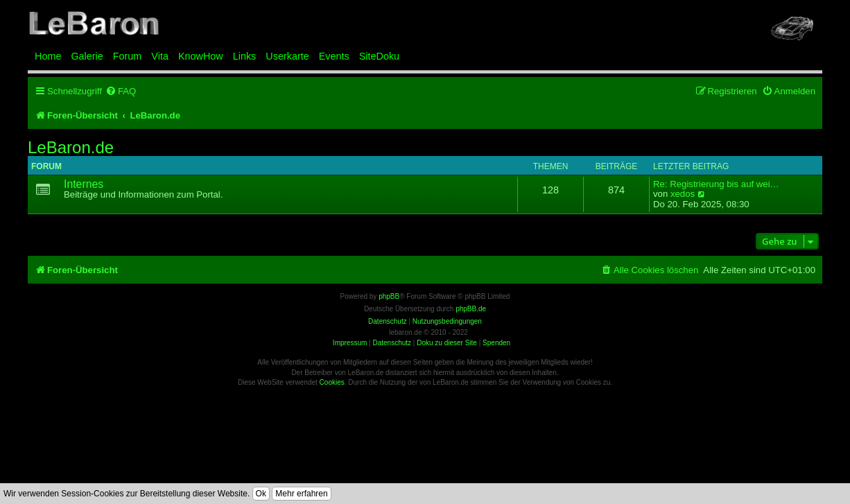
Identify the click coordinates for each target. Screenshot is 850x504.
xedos (683, 194)
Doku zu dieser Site (447, 343)
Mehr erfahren (301, 494)
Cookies (332, 382)
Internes (84, 184)
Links (245, 56)
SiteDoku (379, 56)
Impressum (350, 343)
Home (48, 56)
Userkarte (287, 56)
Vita (160, 56)
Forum (128, 56)
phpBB (389, 296)
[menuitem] (121, 91)
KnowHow (201, 56)
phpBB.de (471, 309)
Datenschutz (392, 343)
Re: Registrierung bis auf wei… (716, 184)
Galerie (87, 56)
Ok (261, 494)
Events (334, 56)
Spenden (496, 343)
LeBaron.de (71, 148)
